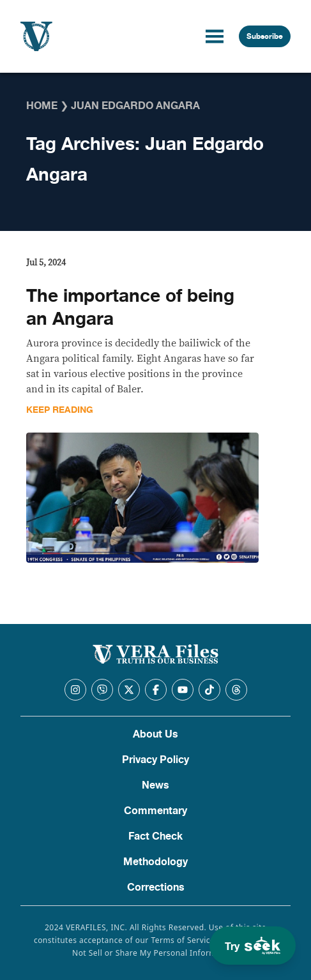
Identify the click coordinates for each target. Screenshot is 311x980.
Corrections (156, 887)
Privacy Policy (155, 760)
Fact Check (155, 836)
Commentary (155, 811)
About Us (155, 734)
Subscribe (265, 36)
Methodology (155, 862)
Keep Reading (60, 410)
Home (42, 106)
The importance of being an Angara (130, 308)
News (155, 785)
